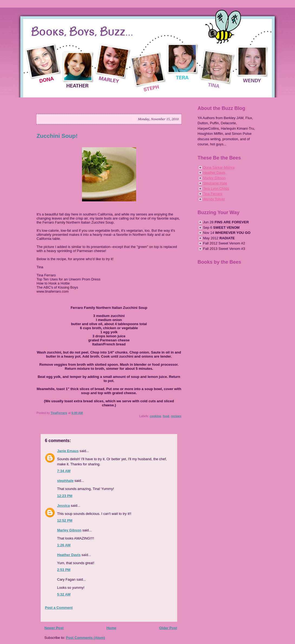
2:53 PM (64, 570)
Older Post (168, 628)
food (166, 416)
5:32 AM (64, 594)
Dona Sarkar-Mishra (219, 167)
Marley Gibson (69, 530)
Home (111, 628)
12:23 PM (65, 496)
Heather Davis (69, 555)
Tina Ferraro (213, 194)
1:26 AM (64, 545)
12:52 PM (65, 520)
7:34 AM (64, 471)
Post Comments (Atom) (86, 638)
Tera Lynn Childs (216, 189)
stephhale (65, 481)
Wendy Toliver (214, 199)
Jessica (63, 506)
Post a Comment (59, 608)
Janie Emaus (68, 451)
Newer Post (54, 628)
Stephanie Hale (215, 183)
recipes (176, 416)
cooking (155, 416)
